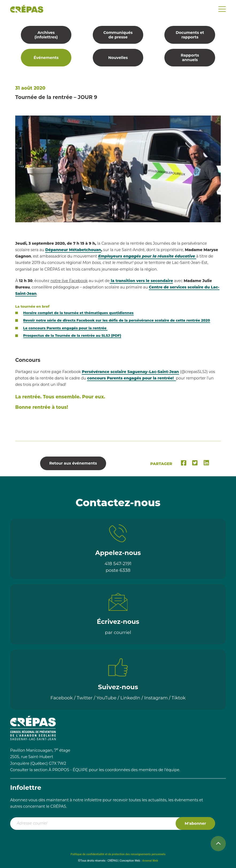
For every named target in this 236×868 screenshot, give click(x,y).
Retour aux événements (73, 463)
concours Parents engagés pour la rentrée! (131, 378)
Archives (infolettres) (46, 35)
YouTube (107, 698)
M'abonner (195, 823)
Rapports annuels (190, 58)
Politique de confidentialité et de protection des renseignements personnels (118, 854)
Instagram (156, 698)
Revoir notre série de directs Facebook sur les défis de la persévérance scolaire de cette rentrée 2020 (117, 320)
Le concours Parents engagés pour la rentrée (65, 328)
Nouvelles (118, 58)
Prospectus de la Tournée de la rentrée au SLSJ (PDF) (72, 335)
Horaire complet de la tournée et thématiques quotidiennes (78, 313)
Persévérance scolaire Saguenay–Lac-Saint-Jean (130, 372)
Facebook (62, 698)
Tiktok (179, 698)
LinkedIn (130, 698)
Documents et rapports (190, 35)
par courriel (118, 632)
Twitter (85, 698)
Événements (46, 58)
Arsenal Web (150, 861)
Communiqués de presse (118, 35)
